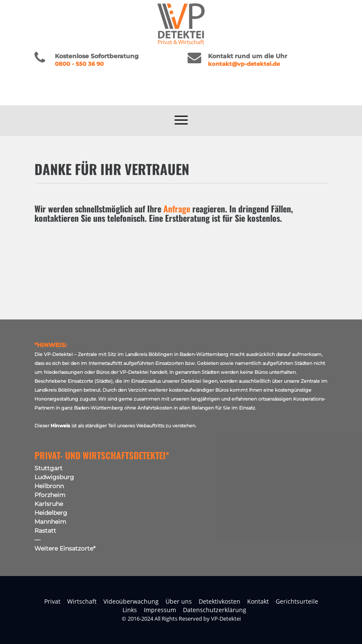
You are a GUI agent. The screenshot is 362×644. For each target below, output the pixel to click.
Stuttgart (48, 468)
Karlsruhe (49, 504)
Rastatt (45, 531)
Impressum (160, 610)
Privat (52, 601)
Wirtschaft (82, 601)
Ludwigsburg (54, 477)
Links (130, 610)
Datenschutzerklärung (215, 610)
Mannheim (50, 522)
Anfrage (177, 209)
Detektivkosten (219, 601)
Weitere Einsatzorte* (65, 548)
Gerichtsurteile (297, 601)
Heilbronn (49, 486)
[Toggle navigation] (181, 121)
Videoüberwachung (131, 601)
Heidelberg (51, 513)
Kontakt (258, 601)
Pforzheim (50, 495)
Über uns (179, 601)
